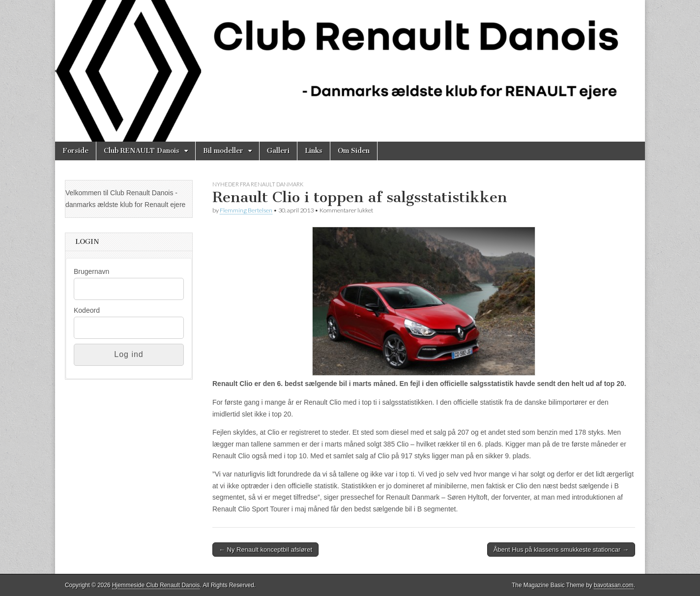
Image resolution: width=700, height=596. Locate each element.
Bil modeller (223, 151)
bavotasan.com (614, 585)
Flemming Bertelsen (246, 210)
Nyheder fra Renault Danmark (258, 184)
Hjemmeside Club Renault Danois (156, 585)
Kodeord (87, 310)
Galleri (278, 151)
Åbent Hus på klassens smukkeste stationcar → (561, 550)
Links (314, 151)
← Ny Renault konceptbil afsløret (265, 550)
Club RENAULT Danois (142, 151)
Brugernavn (91, 271)
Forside (75, 151)
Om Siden (354, 151)
